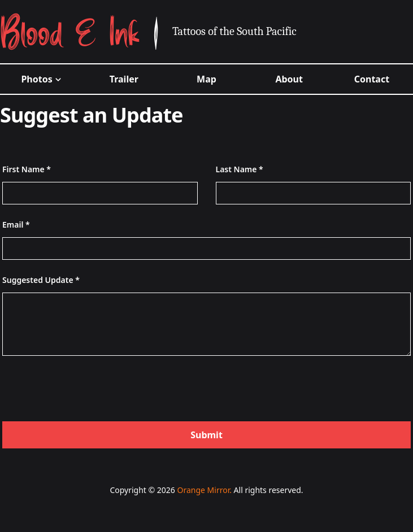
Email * (16, 224)
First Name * (27, 169)
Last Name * (240, 169)
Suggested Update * (41, 280)
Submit (206, 435)
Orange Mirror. (204, 490)
